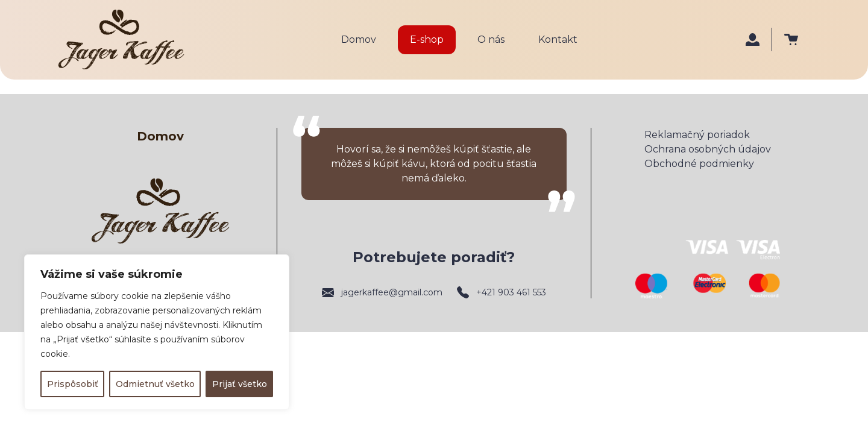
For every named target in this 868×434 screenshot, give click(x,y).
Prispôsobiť (73, 384)
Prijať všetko (240, 384)
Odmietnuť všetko (155, 384)
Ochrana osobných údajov (708, 149)
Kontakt (558, 39)
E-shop (427, 39)
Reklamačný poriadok (697, 135)
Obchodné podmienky (699, 164)
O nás (491, 39)
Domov (359, 39)
